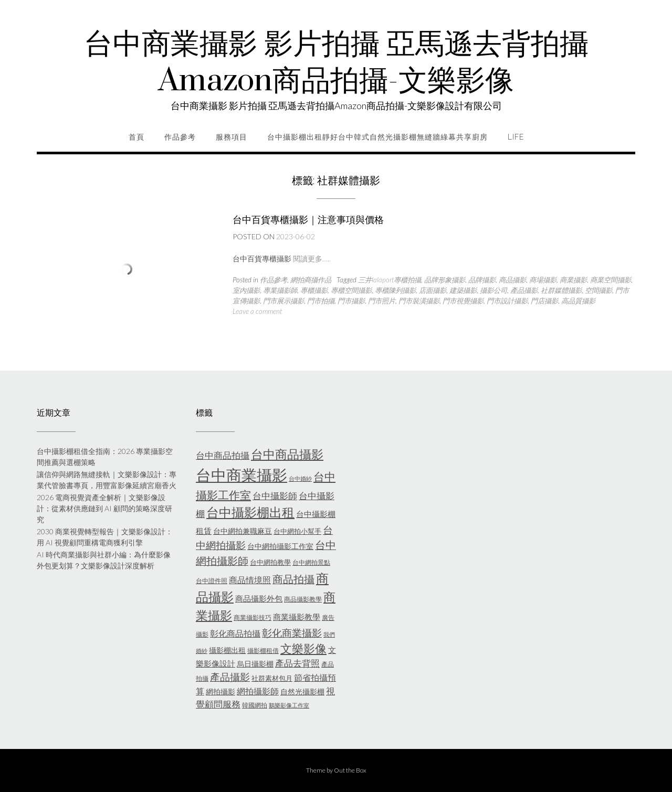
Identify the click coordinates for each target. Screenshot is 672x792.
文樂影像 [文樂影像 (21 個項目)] (303, 648)
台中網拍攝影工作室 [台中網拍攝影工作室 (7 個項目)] (280, 546)
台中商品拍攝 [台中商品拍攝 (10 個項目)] (223, 456)
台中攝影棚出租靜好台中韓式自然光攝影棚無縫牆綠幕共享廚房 (377, 137)
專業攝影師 (280, 290)
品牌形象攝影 (445, 280)
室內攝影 (246, 290)
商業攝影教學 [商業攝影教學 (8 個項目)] (297, 617)
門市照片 (382, 301)
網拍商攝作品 (311, 280)
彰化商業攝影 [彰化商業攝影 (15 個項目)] (292, 633)
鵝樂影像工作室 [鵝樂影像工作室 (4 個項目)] (289, 705)
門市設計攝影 (507, 301)
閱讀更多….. (312, 258)
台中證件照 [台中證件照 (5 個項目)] (212, 581)
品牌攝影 (482, 280)
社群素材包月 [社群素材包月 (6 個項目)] (272, 678)
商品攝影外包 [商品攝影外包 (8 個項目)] (259, 598)
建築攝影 (463, 290)
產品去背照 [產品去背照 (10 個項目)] (297, 663)
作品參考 (180, 137)
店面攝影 (433, 290)
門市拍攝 (321, 301)
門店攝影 (544, 301)
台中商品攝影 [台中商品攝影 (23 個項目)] (287, 454)
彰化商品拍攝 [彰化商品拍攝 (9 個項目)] (235, 633)
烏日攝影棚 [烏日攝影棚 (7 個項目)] (255, 664)
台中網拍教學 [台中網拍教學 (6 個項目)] (270, 562)
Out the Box (350, 770)
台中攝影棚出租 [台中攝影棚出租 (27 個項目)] (250, 512)
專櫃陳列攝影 (395, 290)
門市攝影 (351, 301)
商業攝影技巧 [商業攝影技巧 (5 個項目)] (253, 617)
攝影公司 (493, 290)
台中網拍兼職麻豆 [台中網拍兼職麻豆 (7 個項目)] (243, 531)
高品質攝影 (578, 301)
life (516, 137)
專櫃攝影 (314, 290)
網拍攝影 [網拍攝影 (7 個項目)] (220, 691)
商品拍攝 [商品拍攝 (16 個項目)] (293, 579)
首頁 (136, 137)
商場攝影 (543, 280)
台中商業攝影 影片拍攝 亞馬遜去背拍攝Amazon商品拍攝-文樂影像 (336, 63)
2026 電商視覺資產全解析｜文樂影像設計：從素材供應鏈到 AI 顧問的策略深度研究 (104, 508)
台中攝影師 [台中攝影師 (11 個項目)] (275, 496)
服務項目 (232, 137)
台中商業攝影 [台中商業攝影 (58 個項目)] (241, 475)
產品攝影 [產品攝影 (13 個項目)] (230, 677)
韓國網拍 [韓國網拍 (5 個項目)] (255, 705)
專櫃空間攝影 (351, 290)
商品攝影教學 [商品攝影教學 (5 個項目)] (303, 599)
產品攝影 (524, 290)
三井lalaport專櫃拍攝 (390, 280)
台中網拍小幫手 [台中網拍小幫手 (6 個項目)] (297, 531)
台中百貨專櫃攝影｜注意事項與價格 (308, 220)
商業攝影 (573, 280)
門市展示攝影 (283, 301)
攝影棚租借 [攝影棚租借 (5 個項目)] (263, 651)
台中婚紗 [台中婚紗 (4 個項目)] (300, 478)
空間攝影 (598, 290)
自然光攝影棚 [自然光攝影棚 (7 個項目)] (302, 691)
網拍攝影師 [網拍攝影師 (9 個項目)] (258, 691)
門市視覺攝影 (463, 301)
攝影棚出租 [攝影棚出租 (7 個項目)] (227, 650)
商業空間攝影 (611, 280)
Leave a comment (257, 311)
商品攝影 (512, 280)
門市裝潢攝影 (419, 301)
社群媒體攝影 (561, 290)
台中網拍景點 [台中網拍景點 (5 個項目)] (311, 562)
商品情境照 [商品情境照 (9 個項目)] (250, 580)
